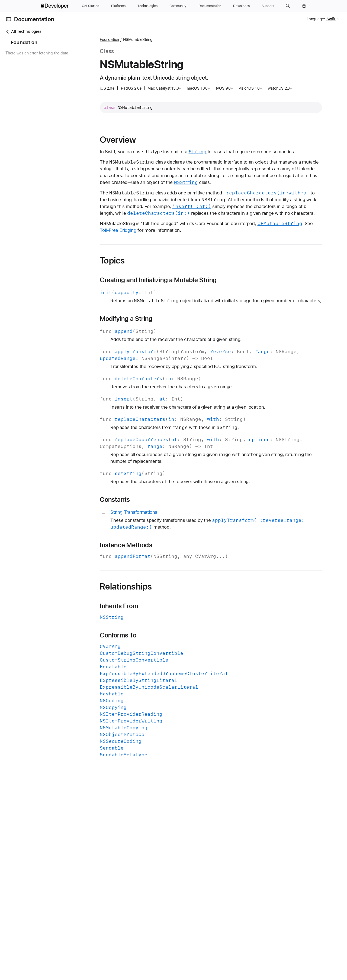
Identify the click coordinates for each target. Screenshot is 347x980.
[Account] (304, 6)
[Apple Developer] (55, 6)
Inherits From (149, 633)
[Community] (178, 6)
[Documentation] (210, 6)
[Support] (268, 6)
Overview (148, 140)
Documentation (34, 19)
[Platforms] (118, 6)
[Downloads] (241, 6)
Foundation (140, 40)
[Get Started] (91, 6)
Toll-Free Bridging (178, 250)
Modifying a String (156, 346)
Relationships (156, 614)
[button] (288, 6)
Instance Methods (156, 572)
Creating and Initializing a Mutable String (189, 300)
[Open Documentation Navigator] (9, 19)
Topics (143, 281)
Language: (316, 19)
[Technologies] (147, 6)
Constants (145, 527)
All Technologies (23, 32)
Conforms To (148, 662)
